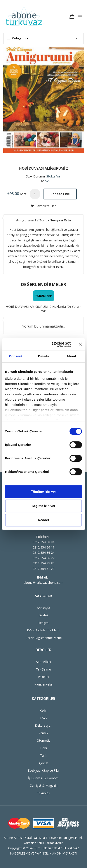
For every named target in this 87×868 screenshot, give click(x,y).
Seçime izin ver (43, 506)
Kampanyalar (44, 684)
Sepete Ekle (60, 194)
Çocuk (43, 763)
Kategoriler (18, 38)
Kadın (43, 710)
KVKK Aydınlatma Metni (43, 630)
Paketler (44, 677)
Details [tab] (43, 356)
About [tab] (71, 356)
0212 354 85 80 (43, 563)
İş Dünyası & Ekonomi (44, 778)
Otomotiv (43, 740)
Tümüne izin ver (43, 491)
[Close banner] (80, 344)
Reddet (44, 520)
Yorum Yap (43, 296)
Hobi (43, 748)
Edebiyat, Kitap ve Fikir (44, 770)
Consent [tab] (16, 356)
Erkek (44, 718)
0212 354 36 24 (43, 553)
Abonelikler (44, 662)
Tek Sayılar (43, 669)
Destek (43, 615)
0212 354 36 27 (43, 558)
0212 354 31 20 (43, 569)
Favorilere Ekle (43, 206)
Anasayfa (43, 608)
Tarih (44, 755)
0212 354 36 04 (43, 542)
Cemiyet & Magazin (44, 785)
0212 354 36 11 (43, 547)
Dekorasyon (44, 725)
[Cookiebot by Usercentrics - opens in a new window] (53, 344)
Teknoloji (43, 793)
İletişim (43, 623)
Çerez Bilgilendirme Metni (44, 638)
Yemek (43, 733)
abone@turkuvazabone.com (43, 583)
